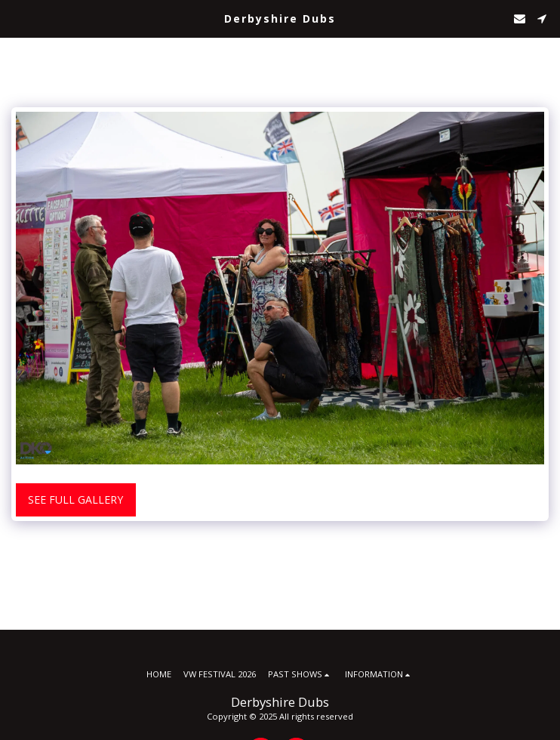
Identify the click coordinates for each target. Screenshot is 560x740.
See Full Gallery (75, 499)
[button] (17, 18)
